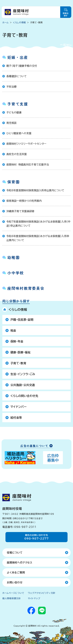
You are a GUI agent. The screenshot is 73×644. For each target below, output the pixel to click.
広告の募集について (34, 446)
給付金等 (16, 418)
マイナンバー (18, 407)
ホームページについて (13, 593)
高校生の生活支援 (17, 154)
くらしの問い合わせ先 (24, 396)
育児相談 (11, 123)
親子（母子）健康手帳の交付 (22, 66)
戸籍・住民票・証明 (22, 320)
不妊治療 (11, 87)
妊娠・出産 (18, 57)
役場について (15, 553)
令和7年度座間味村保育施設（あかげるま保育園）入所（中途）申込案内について (38, 224)
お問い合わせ (15, 582)
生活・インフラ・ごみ (23, 374)
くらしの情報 (18, 309)
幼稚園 (13, 257)
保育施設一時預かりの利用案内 (24, 201)
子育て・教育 (18, 363)
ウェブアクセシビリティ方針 (42, 593)
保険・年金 (17, 341)
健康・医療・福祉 (21, 352)
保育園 (13, 182)
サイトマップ (34, 598)
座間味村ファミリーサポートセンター (26, 144)
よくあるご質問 (16, 572)
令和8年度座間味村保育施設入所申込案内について (35, 190)
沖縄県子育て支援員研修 (20, 211)
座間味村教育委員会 (26, 288)
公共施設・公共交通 (23, 385)
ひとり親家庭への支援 (19, 133)
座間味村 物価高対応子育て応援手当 (28, 165)
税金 (13, 330)
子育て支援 (18, 104)
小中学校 (16, 273)
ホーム (6, 23)
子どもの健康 (14, 112)
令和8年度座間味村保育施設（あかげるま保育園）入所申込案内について (38, 238)
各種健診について (17, 76)
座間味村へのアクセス (20, 563)
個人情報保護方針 (12, 598)
